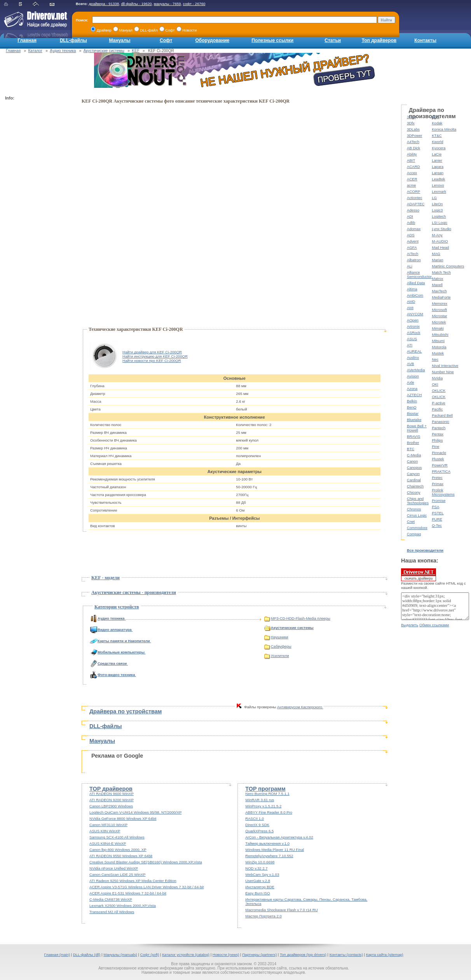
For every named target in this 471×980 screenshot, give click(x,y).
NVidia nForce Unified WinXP (114, 868)
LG (434, 198)
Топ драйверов (379, 40)
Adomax (414, 229)
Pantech (439, 428)
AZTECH (414, 395)
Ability (412, 154)
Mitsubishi (440, 335)
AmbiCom (415, 295)
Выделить (410, 625)
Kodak (437, 123)
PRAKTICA (441, 471)
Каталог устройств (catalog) (186, 955)
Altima (412, 289)
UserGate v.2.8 (258, 881)
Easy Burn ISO (257, 893)
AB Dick (413, 148)
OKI (435, 384)
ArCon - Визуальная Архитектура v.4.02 (279, 837)
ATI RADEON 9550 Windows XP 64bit (121, 856)
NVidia (437, 378)
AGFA (412, 247)
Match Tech (441, 272)
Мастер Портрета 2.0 (263, 916)
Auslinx (413, 357)
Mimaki (438, 328)
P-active (439, 403)
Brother (413, 443)
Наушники (276, 637)
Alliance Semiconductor (419, 274)
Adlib (411, 223)
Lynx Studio (441, 229)
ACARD (413, 167)
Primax (438, 484)
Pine (435, 446)
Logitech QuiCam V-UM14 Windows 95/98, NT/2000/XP (135, 812)
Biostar (413, 413)
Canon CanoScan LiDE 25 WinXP (118, 874)
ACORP (413, 191)
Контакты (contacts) (346, 955)
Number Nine (443, 372)
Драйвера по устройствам (126, 711)
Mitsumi (438, 341)
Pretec (437, 478)
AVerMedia (416, 370)
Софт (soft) (150, 955)
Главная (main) (57, 955)
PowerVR (440, 465)
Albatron (414, 260)
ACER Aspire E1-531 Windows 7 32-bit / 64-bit (128, 893)
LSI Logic (440, 223)
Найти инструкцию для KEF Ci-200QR (155, 356)
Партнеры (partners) (259, 955)
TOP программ (265, 789)
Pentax (438, 434)
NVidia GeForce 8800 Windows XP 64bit (123, 818)
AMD (411, 301)
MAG (436, 254)
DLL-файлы (73, 40)
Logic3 (437, 210)
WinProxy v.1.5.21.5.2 (263, 806)
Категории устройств (117, 607)
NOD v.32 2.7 (256, 868)
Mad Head (440, 247)
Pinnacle (439, 453)
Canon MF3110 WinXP (108, 825)
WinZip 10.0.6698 (260, 862)
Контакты (425, 40)
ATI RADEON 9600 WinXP (112, 794)
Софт (166, 40)
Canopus (414, 467)
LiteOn (437, 204)
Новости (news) (226, 955)
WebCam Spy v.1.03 (262, 874)
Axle (411, 382)
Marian (437, 260)
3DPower (414, 135)
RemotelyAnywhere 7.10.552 (269, 856)
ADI (410, 216)
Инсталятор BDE (260, 887)
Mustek (438, 353)
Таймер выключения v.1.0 (267, 843)
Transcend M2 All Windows (112, 912)
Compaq (414, 534)
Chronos (414, 509)
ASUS (412, 339)
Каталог (35, 51)
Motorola (439, 347)
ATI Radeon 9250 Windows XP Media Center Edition (133, 881)
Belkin (412, 401)
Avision (413, 376)
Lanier (437, 160)
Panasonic (440, 422)
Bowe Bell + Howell (417, 428)
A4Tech (413, 142)
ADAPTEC (416, 204)
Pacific (437, 409)
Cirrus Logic (417, 515)
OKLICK (439, 390)
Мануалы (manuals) (120, 955)
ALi (410, 266)
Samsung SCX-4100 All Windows (117, 837)
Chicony (414, 492)
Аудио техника (63, 51)
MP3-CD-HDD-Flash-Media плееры (297, 618)
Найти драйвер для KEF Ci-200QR (152, 352)
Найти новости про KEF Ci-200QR (152, 361)
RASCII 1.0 (255, 818)
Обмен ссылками (434, 625)
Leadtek (438, 179)
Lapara (438, 167)
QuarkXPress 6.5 (259, 831)
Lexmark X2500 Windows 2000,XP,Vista (123, 906)
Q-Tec (437, 525)
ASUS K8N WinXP (105, 831)
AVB (410, 364)
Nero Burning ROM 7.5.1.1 (267, 794)
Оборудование (212, 40)
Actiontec (414, 198)
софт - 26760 (194, 4)
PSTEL (438, 513)
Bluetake (414, 420)
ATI (410, 345)
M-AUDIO (440, 241)
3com (411, 117)
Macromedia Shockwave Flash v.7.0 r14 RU (281, 910)
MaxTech (439, 291)
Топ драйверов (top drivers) (303, 955)
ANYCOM (415, 314)
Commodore (417, 528)
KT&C (437, 135)
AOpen (413, 320)
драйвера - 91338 (104, 4)
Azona (412, 389)
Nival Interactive (445, 366)
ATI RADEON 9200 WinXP (112, 800)
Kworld (437, 142)
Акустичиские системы (104, 51)
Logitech (439, 216)
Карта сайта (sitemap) (385, 955)
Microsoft (439, 310)
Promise (439, 500)
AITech (413, 254)
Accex (412, 173)
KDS (436, 117)
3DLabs (413, 129)
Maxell (437, 285)
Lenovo (438, 185)
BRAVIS (413, 436)
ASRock (414, 333)
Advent (413, 241)
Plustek (438, 459)
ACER (412, 179)
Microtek (439, 322)
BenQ (412, 407)
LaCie (437, 154)
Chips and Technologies (418, 501)
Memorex (440, 303)
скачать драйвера (419, 575)
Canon (412, 461)
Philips (437, 440)
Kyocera (439, 148)
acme (411, 185)
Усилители (277, 656)
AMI (410, 308)
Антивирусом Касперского (300, 707)
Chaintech (415, 486)
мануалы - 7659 (167, 4)
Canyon (413, 474)
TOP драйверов (111, 789)
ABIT (411, 160)
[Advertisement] (36, 220)
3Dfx (411, 123)
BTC (411, 449)
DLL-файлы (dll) (87, 955)
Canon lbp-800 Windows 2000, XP (118, 850)
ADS (411, 235)
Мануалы (119, 40)
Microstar (439, 316)
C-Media (414, 455)
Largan (438, 173)
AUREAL (414, 351)
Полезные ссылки (272, 40)
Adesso (413, 210)
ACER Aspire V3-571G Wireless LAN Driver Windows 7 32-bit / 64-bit (147, 887)
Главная (27, 40)
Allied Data (416, 283)
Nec (435, 359)
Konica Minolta (444, 129)
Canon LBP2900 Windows (111, 806)
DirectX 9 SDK (257, 825)
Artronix (413, 326)
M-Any (437, 235)
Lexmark (439, 191)
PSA (435, 507)
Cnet (411, 521)
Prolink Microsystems (443, 492)
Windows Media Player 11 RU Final (275, 850)
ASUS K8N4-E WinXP (108, 843)
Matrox (437, 279)
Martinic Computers (448, 266)
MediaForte (441, 297)
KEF (135, 51)
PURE (437, 519)
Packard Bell (442, 415)
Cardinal (414, 480)
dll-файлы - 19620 (136, 4)
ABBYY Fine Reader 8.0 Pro (269, 812)
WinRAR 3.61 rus (260, 800)
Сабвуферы (278, 646)
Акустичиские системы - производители (134, 592)
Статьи (333, 40)
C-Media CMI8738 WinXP (111, 899)
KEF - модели (106, 578)
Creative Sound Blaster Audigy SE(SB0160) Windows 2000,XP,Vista (146, 862)
